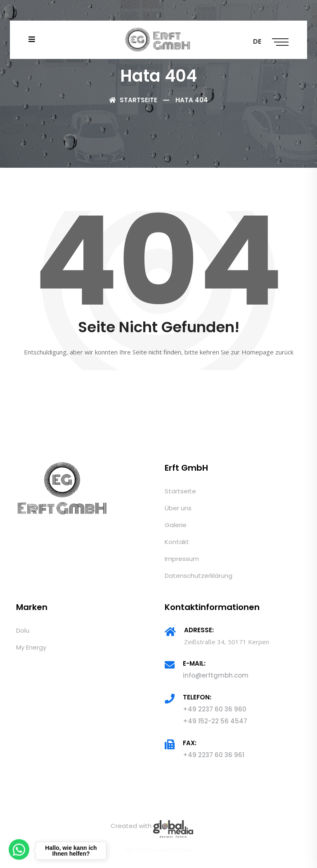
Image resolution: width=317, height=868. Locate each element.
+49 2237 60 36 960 (215, 709)
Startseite (133, 100)
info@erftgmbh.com (216, 675)
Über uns (178, 508)
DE (257, 41)
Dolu (23, 630)
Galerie (176, 525)
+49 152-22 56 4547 (215, 721)
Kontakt (177, 542)
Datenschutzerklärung (199, 576)
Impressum (182, 559)
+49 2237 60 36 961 (214, 755)
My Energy (31, 647)
